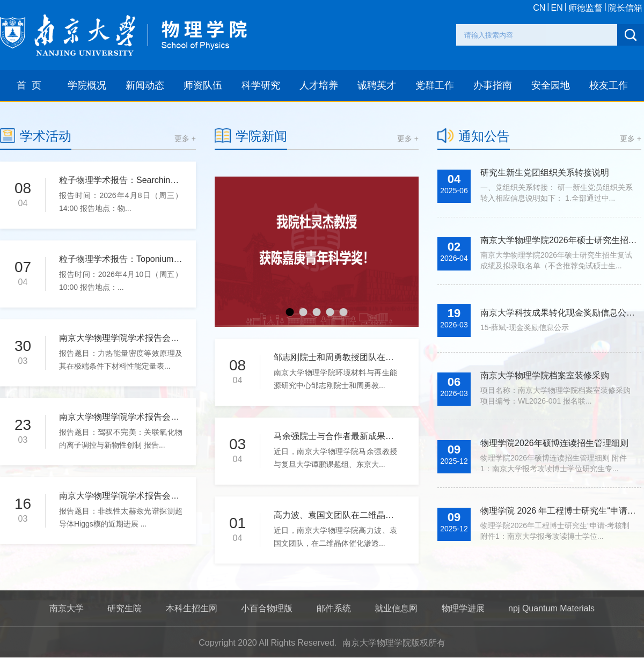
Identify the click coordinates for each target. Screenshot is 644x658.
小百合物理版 (267, 608)
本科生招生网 (192, 608)
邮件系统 (334, 608)
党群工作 (435, 85)
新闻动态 (145, 85)
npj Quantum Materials (551, 608)
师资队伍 (203, 85)
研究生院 (125, 608)
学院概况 (87, 85)
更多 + (185, 138)
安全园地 (551, 85)
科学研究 (261, 85)
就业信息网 (396, 608)
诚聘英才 (377, 85)
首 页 (29, 85)
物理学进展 (463, 608)
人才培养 (319, 85)
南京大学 (67, 608)
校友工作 (609, 85)
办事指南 (493, 85)
